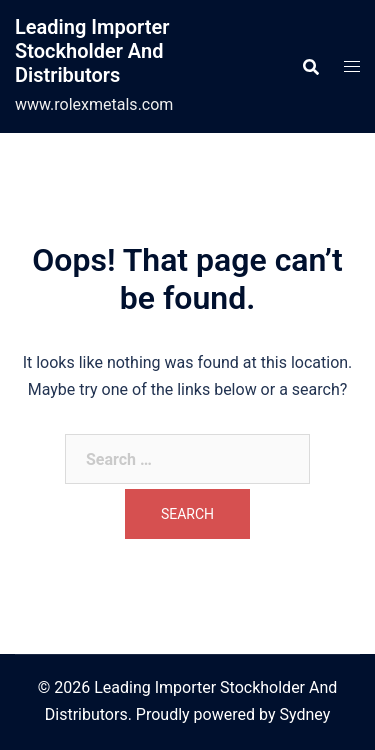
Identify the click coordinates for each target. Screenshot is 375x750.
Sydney (304, 714)
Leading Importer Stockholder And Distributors (92, 51)
